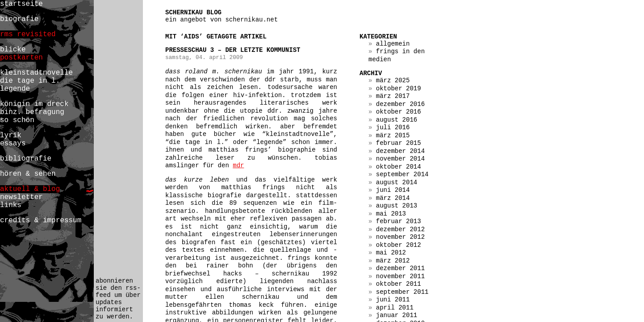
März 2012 (393, 261)
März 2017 (393, 96)
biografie (19, 19)
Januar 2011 (397, 315)
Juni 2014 (393, 190)
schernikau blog (193, 13)
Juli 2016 (393, 127)
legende (15, 89)
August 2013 (397, 206)
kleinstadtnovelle (36, 73)
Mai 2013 (391, 214)
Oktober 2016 (399, 112)
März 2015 (393, 136)
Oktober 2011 (399, 284)
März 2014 (393, 198)
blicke (13, 50)
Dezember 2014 (400, 151)
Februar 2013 (399, 221)
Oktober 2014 (399, 167)
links (11, 205)
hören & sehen (28, 174)
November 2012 (400, 237)
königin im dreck (34, 104)
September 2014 (402, 174)
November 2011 (400, 276)
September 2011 (402, 292)
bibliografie (26, 159)
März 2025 (393, 80)
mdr (238, 165)
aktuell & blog (30, 189)
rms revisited (28, 34)
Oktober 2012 (399, 245)
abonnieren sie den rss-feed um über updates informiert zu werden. (118, 299)
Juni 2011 (393, 300)
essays (13, 144)
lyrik (11, 136)
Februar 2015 (399, 143)
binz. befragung (32, 112)
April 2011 (395, 308)
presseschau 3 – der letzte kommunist (233, 50)
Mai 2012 (391, 253)
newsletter (21, 197)
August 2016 (397, 120)
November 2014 (400, 159)
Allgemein (393, 44)
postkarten (21, 58)
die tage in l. (30, 81)
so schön (17, 120)
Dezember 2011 (400, 268)
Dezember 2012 (400, 229)
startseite (21, 4)
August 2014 (397, 182)
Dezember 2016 (400, 104)
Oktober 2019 (399, 89)
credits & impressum (41, 220)
